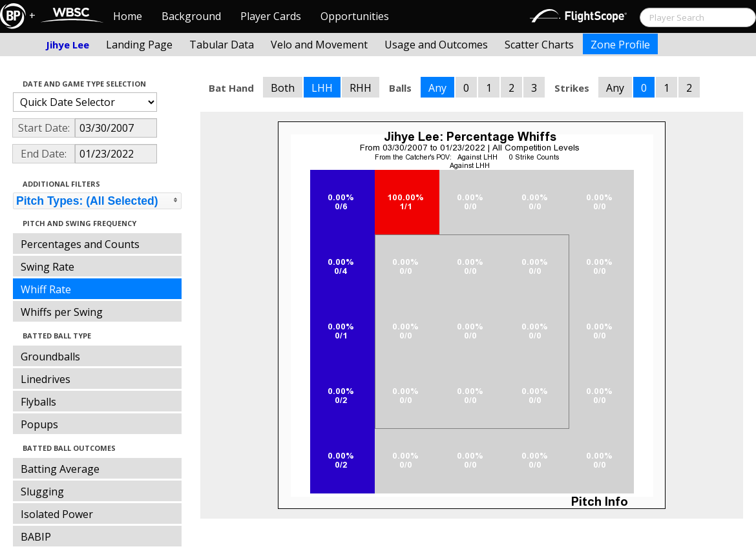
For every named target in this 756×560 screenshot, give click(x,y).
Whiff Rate (46, 289)
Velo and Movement (319, 45)
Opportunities (355, 16)
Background (191, 16)
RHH (361, 88)
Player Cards (271, 16)
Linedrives (46, 379)
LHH (322, 88)
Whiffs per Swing (62, 312)
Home (128, 16)
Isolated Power (57, 514)
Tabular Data (222, 45)
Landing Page (139, 45)
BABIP (36, 537)
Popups (39, 424)
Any (437, 88)
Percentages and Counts (80, 244)
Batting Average (60, 469)
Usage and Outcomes (436, 45)
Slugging (42, 492)
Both (283, 88)
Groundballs (50, 357)
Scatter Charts (539, 45)
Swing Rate (47, 267)
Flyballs (38, 402)
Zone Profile (620, 45)
